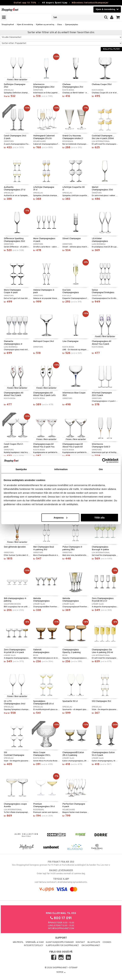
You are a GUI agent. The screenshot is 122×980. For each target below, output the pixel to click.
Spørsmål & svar (35, 942)
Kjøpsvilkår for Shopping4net (62, 946)
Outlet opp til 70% (25, 3)
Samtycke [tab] (21, 469)
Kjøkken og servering (45, 25)
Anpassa (61, 517)
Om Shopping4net (91, 946)
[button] (118, 17)
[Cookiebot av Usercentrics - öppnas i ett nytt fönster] (104, 461)
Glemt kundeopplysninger (60, 942)
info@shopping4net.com (61, 929)
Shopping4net (8, 25)
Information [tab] (61, 469)
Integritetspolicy (34, 946)
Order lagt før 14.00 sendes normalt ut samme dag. (61, 872)
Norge (61, 972)
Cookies (107, 942)
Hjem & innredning (25, 25)
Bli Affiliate (94, 942)
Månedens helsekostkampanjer (90, 3)
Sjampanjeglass (71, 25)
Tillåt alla (99, 517)
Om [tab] (101, 469)
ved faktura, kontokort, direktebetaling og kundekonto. (61, 881)
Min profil (18, 942)
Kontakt (80, 942)
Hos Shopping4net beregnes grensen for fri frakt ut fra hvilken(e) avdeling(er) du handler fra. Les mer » (61, 863)
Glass (60, 25)
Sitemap (73, 968)
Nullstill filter (111, 49)
